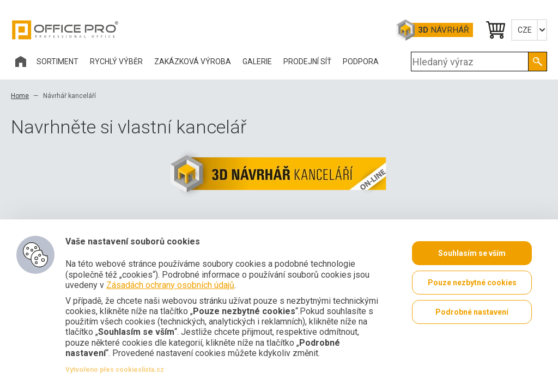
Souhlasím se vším (472, 253)
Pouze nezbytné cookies (472, 283)
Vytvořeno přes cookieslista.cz (115, 370)
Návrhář (443, 30)
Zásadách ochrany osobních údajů (170, 285)
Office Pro (65, 30)
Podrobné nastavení (472, 312)
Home (20, 96)
